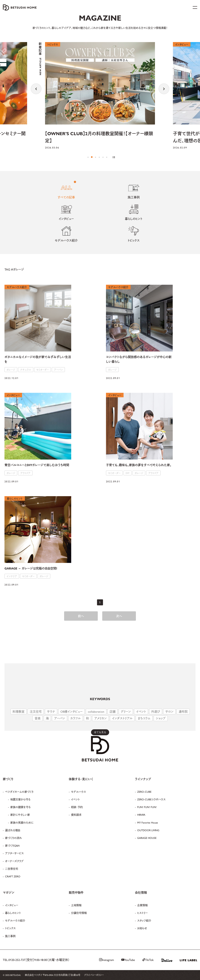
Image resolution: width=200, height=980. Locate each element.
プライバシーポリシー (94, 975)
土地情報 (76, 905)
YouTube (128, 960)
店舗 (113, 711)
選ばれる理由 (13, 830)
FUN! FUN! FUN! (147, 807)
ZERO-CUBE (144, 792)
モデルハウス (79, 792)
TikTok (148, 960)
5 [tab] (103, 157)
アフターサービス (14, 853)
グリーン (126, 711)
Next (164, 89)
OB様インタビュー (71, 711)
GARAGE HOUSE (147, 838)
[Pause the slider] (114, 157)
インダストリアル (122, 718)
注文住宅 (36, 711)
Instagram (106, 960)
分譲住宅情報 (79, 913)
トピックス (10, 928)
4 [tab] (99, 157)
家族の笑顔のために (22, 822)
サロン (169, 711)
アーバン (60, 718)
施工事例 (10, 936)
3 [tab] (96, 157)
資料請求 (76, 815)
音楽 (38, 718)
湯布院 (183, 711)
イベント (141, 711)
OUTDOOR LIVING (148, 830)
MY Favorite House (148, 822)
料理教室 (19, 711)
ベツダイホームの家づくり (19, 792)
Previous (36, 89)
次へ (119, 616)
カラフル (76, 718)
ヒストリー (142, 913)
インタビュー (12, 905)
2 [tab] (92, 157)
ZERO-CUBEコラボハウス (151, 799)
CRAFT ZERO (13, 876)
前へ (81, 616)
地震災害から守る (20, 799)
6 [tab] (107, 157)
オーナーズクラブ (14, 861)
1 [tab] (88, 157)
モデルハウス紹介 (15, 920)
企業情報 (142, 905)
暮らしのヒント (13, 913)
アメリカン (100, 718)
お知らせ (142, 928)
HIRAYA (141, 815)
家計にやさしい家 (20, 815)
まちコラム (144, 718)
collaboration (96, 711)
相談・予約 (77, 807)
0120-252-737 (17, 960)
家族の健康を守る (20, 807)
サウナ (51, 711)
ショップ (161, 718)
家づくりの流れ (13, 838)
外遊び (156, 711)
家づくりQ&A (12, 845)
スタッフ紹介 (144, 920)
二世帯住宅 (12, 869)
